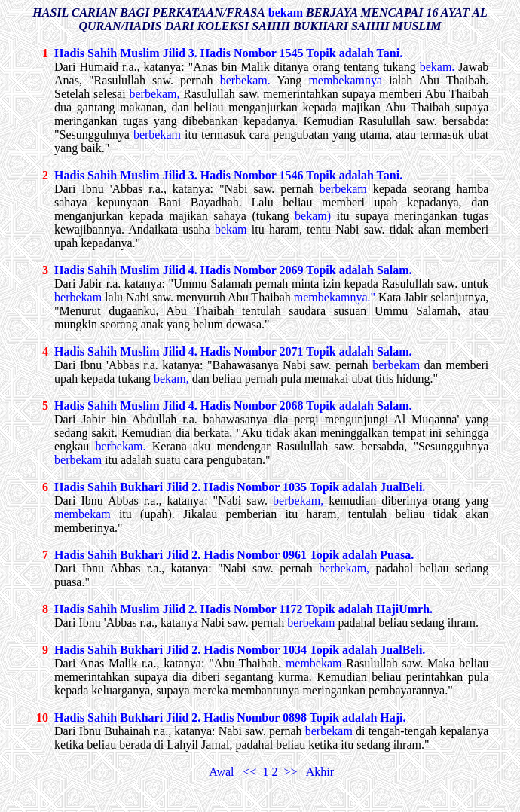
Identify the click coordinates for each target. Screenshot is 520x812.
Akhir (319, 772)
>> (292, 772)
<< (252, 772)
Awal (226, 772)
